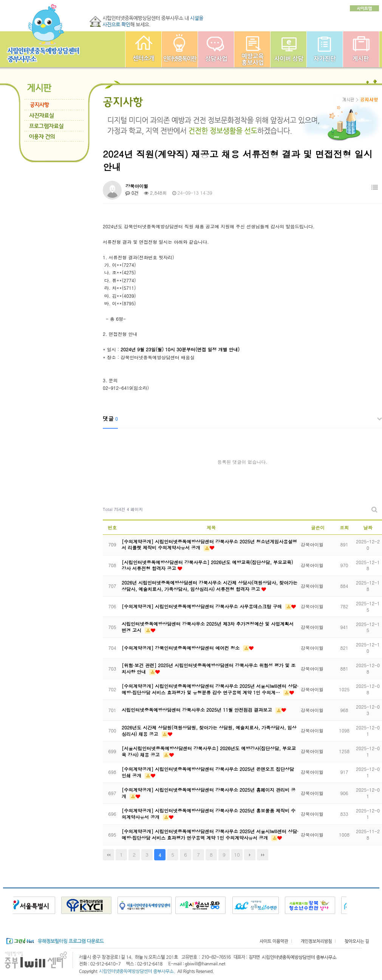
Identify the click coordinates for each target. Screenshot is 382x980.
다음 (250, 855)
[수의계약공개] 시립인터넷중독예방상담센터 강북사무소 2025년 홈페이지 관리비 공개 (209, 793)
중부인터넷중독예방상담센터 (143, 49)
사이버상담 (288, 49)
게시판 (361, 49)
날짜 (368, 527)
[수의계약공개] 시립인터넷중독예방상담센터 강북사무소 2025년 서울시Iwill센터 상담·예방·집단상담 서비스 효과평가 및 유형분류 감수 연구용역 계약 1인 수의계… (210, 689)
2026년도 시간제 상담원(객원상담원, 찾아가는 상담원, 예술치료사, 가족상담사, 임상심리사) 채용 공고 (209, 731)
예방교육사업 (252, 49)
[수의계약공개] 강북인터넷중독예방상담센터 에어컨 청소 (181, 648)
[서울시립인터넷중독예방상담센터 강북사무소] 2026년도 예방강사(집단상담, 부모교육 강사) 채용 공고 (209, 751)
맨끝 (263, 855)
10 (237, 855)
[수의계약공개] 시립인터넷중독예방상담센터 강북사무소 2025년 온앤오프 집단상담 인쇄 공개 (208, 772)
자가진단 (325, 49)
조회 (344, 527)
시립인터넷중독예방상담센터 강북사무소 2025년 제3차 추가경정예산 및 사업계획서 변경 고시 (208, 627)
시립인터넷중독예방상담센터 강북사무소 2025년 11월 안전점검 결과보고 (198, 710)
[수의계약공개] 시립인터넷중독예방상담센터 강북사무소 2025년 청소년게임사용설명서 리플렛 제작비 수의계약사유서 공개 (209, 545)
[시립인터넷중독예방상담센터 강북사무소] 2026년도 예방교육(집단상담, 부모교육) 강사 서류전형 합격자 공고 (207, 565)
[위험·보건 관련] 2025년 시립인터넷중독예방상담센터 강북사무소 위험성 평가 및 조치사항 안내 (209, 668)
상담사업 (216, 49)
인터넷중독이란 (180, 49)
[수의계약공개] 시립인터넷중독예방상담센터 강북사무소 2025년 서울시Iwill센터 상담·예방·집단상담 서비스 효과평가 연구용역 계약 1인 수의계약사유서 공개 (210, 834)
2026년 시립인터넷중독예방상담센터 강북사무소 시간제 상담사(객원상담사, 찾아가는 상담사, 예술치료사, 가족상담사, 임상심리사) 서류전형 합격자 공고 (210, 586)
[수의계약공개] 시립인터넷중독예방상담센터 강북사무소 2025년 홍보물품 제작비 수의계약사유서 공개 (209, 814)
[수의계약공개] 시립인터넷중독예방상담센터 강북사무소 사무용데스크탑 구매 (203, 606)
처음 (108, 855)
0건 (132, 193)
